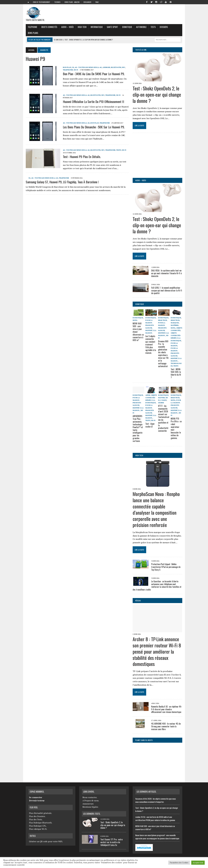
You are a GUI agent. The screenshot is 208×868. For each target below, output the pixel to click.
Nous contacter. (90, 797)
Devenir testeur (37, 800)
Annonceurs (88, 804)
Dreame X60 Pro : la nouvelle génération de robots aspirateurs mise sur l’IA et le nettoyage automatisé (164, 354)
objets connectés (49, 27)
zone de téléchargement (41, 2)
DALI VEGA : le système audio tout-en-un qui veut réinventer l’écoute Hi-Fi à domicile (167, 273)
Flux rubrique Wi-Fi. (38, 829)
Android (106, 67)
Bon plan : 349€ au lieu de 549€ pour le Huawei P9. (94, 74)
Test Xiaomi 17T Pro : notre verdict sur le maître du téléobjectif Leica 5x (111, 842)
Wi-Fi (76, 70)
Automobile (141, 27)
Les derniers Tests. (92, 814)
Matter (161, 397)
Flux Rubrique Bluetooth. (41, 822)
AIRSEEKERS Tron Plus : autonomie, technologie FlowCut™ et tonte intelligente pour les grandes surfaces (138, 428)
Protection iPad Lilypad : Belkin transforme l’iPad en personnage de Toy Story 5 (166, 567)
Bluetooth (116, 67)
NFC (124, 67)
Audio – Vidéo (67, 27)
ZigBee (161, 403)
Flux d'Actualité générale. (41, 813)
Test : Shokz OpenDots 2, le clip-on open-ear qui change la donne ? (157, 94)
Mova (135, 320)
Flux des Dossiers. (37, 816)
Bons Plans (33, 33)
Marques (175, 323)
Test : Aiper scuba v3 (150, 425)
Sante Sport (112, 27)
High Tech (82, 27)
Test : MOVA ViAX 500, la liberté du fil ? (176, 373)
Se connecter (36, 797)
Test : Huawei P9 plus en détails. (82, 157)
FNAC (97, 2)
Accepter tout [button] (198, 863)
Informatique (97, 27)
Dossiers (164, 27)
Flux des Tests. (36, 819)
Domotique (127, 27)
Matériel (175, 325)
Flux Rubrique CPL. (38, 826)
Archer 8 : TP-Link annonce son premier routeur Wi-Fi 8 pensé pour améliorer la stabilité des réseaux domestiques (157, 651)
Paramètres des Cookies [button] (179, 863)
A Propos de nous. (91, 800)
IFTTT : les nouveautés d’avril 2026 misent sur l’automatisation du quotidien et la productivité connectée (164, 418)
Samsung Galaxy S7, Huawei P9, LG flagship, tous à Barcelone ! (62, 182)
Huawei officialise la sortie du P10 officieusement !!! (94, 102)
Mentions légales (90, 807)
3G (73, 67)
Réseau (138, 600)
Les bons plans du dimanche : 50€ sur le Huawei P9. (94, 127)
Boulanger (87, 2)
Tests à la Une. (141, 50)
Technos (57, 2)
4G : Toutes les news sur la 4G (88, 67)
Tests (153, 27)
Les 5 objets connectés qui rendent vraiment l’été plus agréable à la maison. (151, 343)
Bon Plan (67, 67)
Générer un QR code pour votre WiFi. (46, 841)
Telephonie (32, 27)
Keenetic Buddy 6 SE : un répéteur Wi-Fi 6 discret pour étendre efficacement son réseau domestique (167, 709)
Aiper (148, 395)
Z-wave (163, 400)
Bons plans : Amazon (72, 2)
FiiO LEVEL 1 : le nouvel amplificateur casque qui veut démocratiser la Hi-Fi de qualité (167, 290)
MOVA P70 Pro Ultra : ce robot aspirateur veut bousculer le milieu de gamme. (176, 428)
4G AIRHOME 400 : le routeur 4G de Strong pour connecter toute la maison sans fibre (166, 726)
